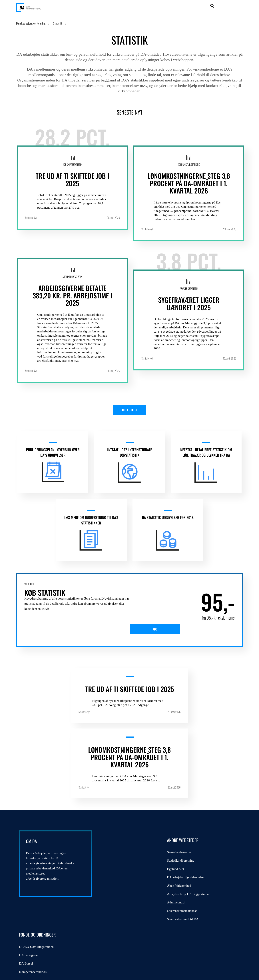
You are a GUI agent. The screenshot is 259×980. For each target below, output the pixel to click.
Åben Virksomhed (116, 840)
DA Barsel (180, 823)
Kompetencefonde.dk (187, 832)
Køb (159, 643)
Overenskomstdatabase (119, 865)
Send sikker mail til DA (119, 874)
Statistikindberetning (117, 815)
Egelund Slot (112, 823)
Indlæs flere (129, 411)
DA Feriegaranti (183, 815)
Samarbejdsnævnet (116, 807)
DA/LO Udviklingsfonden (190, 807)
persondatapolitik (81, 945)
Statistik (58, 23)
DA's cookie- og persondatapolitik (218, 947)
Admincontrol (113, 857)
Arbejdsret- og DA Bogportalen (124, 849)
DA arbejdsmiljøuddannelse (122, 832)
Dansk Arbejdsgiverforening (31, 23)
